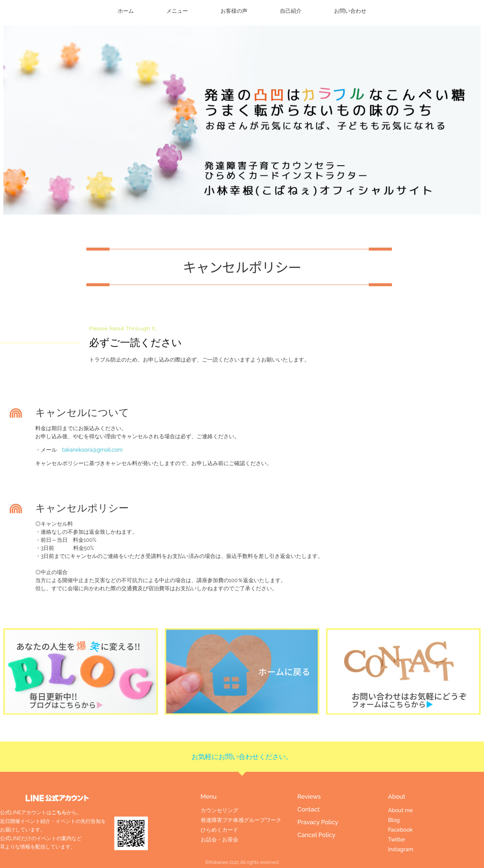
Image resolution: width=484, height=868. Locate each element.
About (396, 797)
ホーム (126, 11)
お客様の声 (234, 11)
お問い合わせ (350, 11)
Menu (209, 797)
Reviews (309, 797)
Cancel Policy (316, 835)
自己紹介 (291, 11)
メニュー (177, 11)
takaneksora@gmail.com (92, 450)
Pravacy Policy (318, 822)
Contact (309, 809)
